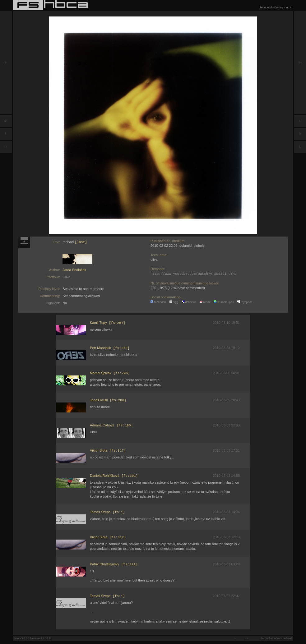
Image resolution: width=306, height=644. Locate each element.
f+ (6, 147)
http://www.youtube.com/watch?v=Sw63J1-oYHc (194, 274)
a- (6, 62)
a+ (6, 121)
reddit (205, 302)
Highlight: (53, 303)
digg (174, 302)
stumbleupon (224, 302)
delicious (189, 302)
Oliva (66, 277)
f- (6, 134)
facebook (158, 302)
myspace (245, 302)
